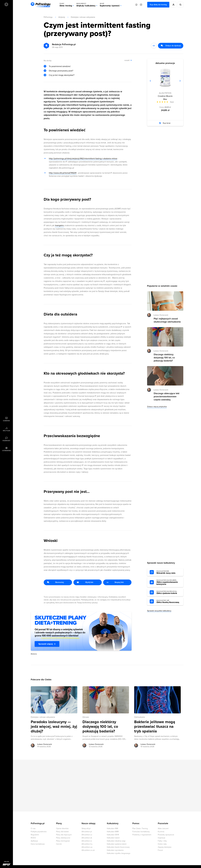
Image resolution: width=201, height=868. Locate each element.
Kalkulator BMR (113, 832)
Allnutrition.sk (87, 838)
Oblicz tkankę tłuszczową (169, 602)
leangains (59, 225)
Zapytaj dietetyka (165, 847)
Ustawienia (6, 451)
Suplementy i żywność (110, 5)
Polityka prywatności (39, 832)
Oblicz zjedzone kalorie (169, 592)
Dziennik (6, 421)
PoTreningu (48, 17)
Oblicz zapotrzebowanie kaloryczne (169, 582)
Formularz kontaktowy (141, 832)
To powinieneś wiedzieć (60, 66)
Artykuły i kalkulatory (86, 5)
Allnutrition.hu (87, 844)
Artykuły (62, 17)
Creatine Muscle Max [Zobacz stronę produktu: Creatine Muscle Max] (165, 98)
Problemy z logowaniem (142, 835)
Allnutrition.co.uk (88, 850)
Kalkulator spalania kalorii (117, 844)
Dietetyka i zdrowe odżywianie (83, 17)
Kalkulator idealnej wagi (116, 841)
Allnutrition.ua (87, 847)
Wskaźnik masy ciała (169, 572)
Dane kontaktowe (38, 844)
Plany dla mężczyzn (64, 835)
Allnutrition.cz (87, 835)
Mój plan (6, 431)
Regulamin (35, 835)
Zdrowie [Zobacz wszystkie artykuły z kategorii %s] (86, 717)
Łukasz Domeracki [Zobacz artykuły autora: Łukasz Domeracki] (45, 744)
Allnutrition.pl (87, 832)
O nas (33, 828)
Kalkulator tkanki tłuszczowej (118, 847)
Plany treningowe (63, 841)
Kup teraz (167, 123)
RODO (33, 838)
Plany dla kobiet (62, 832)
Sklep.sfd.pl (86, 828)
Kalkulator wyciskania (115, 850)
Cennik (59, 844)
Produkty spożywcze (166, 835)
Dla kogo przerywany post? (61, 71)
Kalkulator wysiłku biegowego (119, 853)
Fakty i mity (162, 841)
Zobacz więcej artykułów (157, 407)
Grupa (7, 862)
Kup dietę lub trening (158, 5)
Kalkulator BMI (112, 828)
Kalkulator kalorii (113, 838)
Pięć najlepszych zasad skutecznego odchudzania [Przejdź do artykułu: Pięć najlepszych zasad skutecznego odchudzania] (167, 320)
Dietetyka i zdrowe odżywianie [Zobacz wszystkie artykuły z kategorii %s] (43, 717)
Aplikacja (34, 841)
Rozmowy (6, 441)
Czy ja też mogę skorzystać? (62, 75)
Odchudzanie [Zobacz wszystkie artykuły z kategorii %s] (140, 717)
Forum (160, 850)
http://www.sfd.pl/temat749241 (63, 173)
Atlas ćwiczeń (163, 828)
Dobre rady (162, 844)
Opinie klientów (62, 828)
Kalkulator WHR (113, 835)
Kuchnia (161, 832)
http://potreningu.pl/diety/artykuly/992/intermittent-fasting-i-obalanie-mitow (83, 159)
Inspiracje (162, 838)
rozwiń (127, 60)
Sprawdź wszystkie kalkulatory (159, 611)
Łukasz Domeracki (161, 315)
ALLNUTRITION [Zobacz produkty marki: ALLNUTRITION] (165, 93)
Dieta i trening (66, 5)
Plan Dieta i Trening (140, 828)
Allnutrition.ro (87, 841)
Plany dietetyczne (63, 838)
